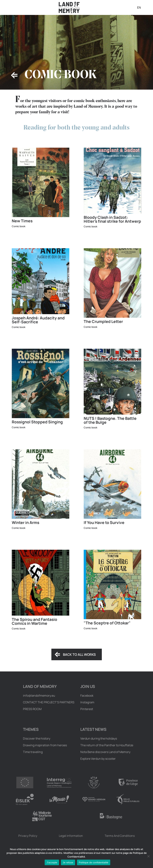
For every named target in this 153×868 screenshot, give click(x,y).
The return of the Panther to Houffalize (107, 745)
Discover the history (37, 738)
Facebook (87, 696)
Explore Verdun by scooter (98, 759)
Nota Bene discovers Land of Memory (105, 752)
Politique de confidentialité (94, 862)
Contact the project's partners (49, 702)
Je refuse (68, 862)
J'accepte (52, 862)
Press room (32, 709)
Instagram (87, 702)
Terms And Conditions (120, 836)
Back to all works (79, 654)
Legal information (71, 836)
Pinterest (87, 709)
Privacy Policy (28, 836)
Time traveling (33, 752)
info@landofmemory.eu (39, 696)
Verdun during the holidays (99, 738)
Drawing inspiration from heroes (45, 745)
